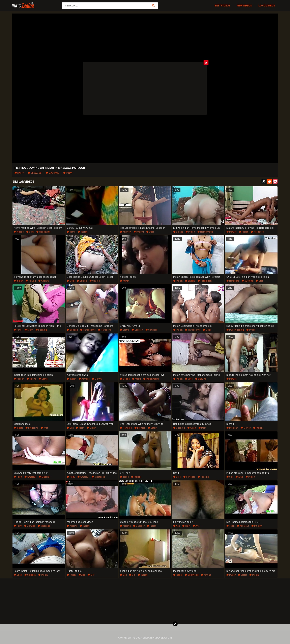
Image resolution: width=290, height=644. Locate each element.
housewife (43, 232)
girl (132, 575)
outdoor (139, 526)
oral (259, 281)
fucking (41, 330)
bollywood (192, 575)
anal (196, 526)
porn (202, 428)
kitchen (126, 232)
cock (18, 575)
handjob (126, 428)
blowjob (35, 173)
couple (95, 281)
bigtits (125, 330)
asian (192, 428)
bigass (178, 232)
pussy (71, 575)
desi (150, 232)
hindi (18, 330)
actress (84, 379)
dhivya (97, 379)
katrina (206, 575)
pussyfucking (235, 330)
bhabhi (139, 232)
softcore (151, 330)
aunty (124, 281)
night (29, 330)
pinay (68, 173)
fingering (32, 428)
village (19, 232)
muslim (44, 477)
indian (83, 232)
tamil (71, 232)
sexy (30, 232)
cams (43, 379)
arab (239, 477)
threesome (88, 330)
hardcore (257, 232)
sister (91, 428)
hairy (19, 173)
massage (52, 173)
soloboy (30, 575)
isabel (178, 575)
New (240, 6)
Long (262, 6)
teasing (203, 477)
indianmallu (151, 379)
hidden (19, 379)
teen (18, 477)
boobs (125, 379)
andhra (43, 281)
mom (80, 428)
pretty (251, 330)
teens (32, 379)
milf (91, 575)
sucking (248, 281)
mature (231, 232)
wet (44, 428)
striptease (98, 477)
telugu (31, 281)
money (246, 428)
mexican (232, 428)
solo (177, 477)
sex (70, 428)
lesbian (137, 330)
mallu (136, 379)
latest (153, 428)
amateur (30, 477)
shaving (201, 379)
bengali (72, 330)
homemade (205, 232)
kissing (72, 526)
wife (189, 379)
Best (218, 6)
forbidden (205, 281)
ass (177, 526)
